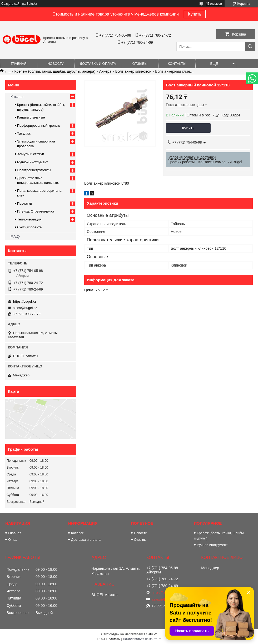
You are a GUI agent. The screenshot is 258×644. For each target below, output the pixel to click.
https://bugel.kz (25, 301)
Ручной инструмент (33, 162)
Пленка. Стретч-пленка (36, 211)
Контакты (177, 64)
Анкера (105, 71)
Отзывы (140, 64)
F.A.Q (15, 237)
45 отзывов (214, 4)
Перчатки (24, 203)
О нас (13, 540)
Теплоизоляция (29, 219)
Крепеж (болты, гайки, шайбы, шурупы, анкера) (55, 71)
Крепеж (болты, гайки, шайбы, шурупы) (219, 536)
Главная (19, 64)
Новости (56, 64)
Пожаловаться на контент (142, 639)
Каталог (17, 97)
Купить (195, 14)
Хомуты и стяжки (31, 154)
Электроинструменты (34, 170)
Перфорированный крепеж (38, 126)
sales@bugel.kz (25, 308)
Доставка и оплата (98, 64)
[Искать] (250, 46)
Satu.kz (151, 634)
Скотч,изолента (29, 227)
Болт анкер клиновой (133, 71)
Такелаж (24, 133)
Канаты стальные (31, 117)
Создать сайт (11, 4)
